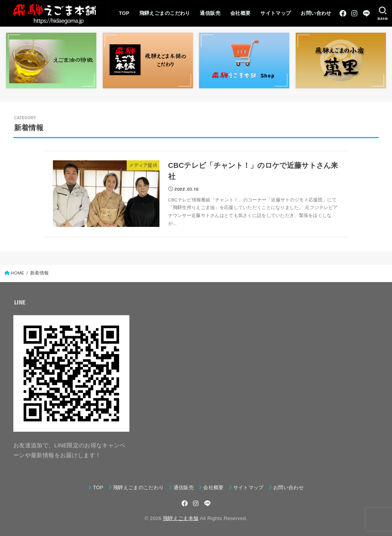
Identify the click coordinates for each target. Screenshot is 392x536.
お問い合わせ (316, 13)
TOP (124, 13)
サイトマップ (276, 13)
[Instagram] (354, 13)
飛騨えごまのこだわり (165, 13)
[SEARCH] (383, 13)
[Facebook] (343, 13)
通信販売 (210, 13)
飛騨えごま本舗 (181, 518)
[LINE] (366, 13)
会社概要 (241, 13)
